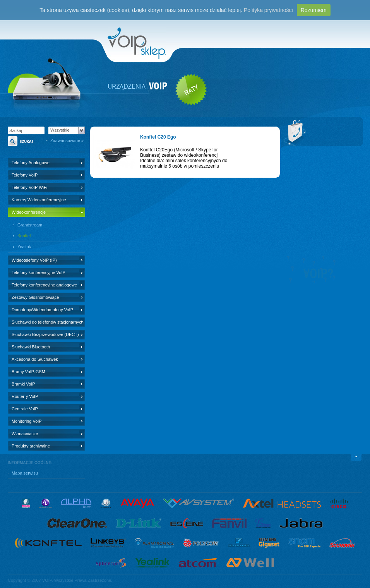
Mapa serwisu (25, 473)
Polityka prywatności (268, 10)
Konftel (24, 236)
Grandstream (30, 225)
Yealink (24, 247)
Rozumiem (314, 10)
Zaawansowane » (67, 141)
